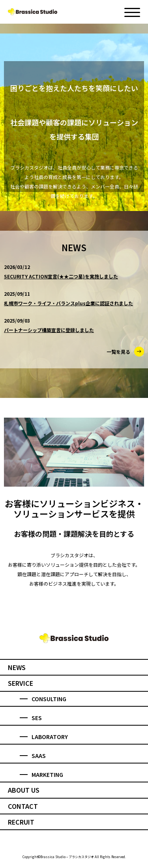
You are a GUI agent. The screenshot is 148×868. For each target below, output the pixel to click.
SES (31, 718)
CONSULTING (43, 699)
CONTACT (23, 806)
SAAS (33, 756)
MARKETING (41, 775)
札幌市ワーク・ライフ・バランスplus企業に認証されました (68, 303)
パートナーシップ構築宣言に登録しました (49, 330)
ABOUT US (24, 790)
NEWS (17, 667)
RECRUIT (21, 822)
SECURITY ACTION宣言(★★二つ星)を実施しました (61, 276)
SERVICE (21, 683)
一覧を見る (125, 352)
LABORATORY (44, 737)
